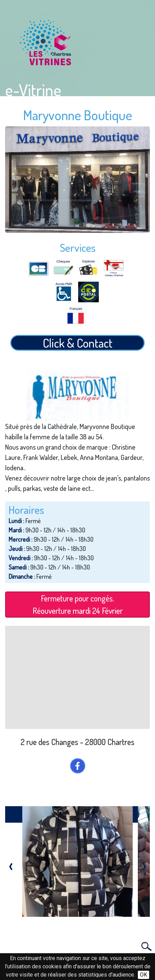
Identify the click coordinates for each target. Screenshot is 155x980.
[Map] (77, 677)
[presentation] (11, 865)
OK (144, 975)
